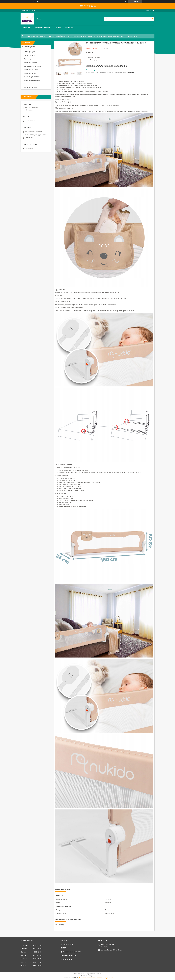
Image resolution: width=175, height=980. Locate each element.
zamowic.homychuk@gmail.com (36, 135)
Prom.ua (98, 974)
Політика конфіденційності (105, 978)
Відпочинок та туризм (31, 70)
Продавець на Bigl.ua (88, 976)
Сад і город (27, 59)
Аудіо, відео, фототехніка (32, 66)
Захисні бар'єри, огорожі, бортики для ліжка (70, 36)
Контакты (70, 28)
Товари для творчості (31, 87)
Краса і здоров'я (29, 55)
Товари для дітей (46, 36)
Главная (27, 28)
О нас (58, 28)
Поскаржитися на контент (87, 978)
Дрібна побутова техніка (32, 80)
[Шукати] (152, 19)
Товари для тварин (30, 73)
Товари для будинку (30, 62)
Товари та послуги (32, 36)
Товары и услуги (42, 28)
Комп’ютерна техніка (31, 84)
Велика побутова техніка (32, 77)
